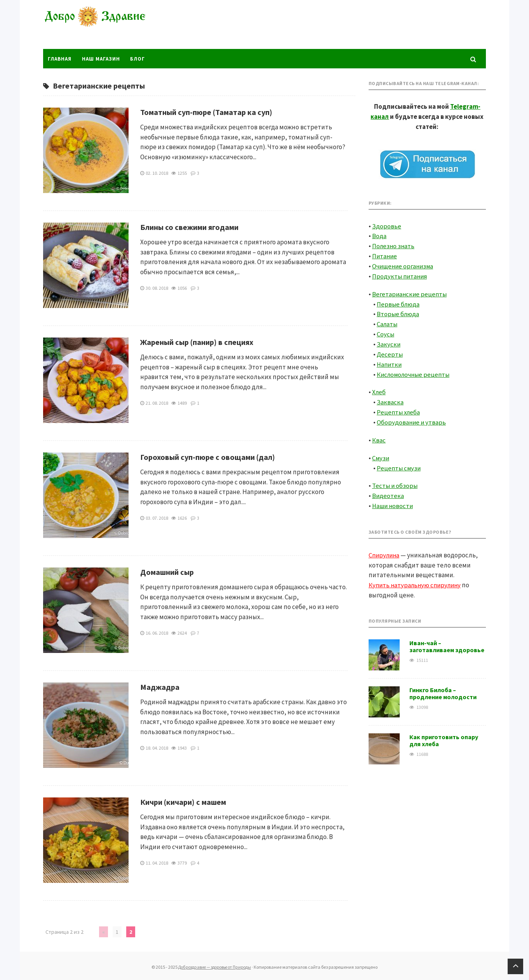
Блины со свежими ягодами (189, 227)
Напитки (390, 362)
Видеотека (388, 492)
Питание (385, 255)
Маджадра (160, 687)
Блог (140, 58)
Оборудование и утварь (412, 419)
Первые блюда (399, 302)
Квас (379, 437)
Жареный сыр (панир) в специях (197, 342)
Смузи (381, 454)
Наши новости (393, 502)
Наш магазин (102, 58)
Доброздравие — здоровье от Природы (101, 25)
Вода (379, 235)
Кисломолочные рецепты (415, 372)
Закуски (389, 342)
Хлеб (379, 389)
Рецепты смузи (400, 464)
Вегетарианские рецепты (410, 292)
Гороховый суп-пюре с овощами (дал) (208, 457)
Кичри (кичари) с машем (183, 802)
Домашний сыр (167, 572)
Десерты (390, 352)
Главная (60, 58)
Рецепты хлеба (399, 409)
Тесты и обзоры (395, 482)
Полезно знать (394, 245)
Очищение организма (404, 265)
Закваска (390, 399)
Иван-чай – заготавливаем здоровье (447, 642)
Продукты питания (401, 275)
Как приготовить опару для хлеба (444, 736)
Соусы (386, 332)
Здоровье (387, 225)
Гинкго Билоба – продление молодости (443, 689)
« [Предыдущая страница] (103, 931)
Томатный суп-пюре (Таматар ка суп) (206, 112)
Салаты (388, 322)
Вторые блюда (398, 312)
